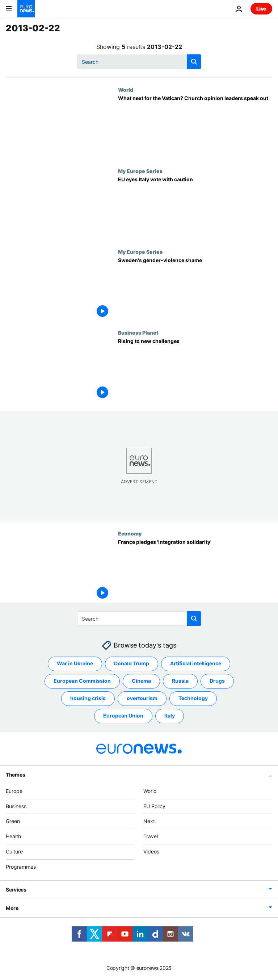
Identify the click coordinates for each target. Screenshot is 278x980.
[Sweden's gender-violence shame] (195, 289)
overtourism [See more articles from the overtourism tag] (142, 698)
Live (261, 9)
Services (16, 890)
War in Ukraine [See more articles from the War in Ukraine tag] (75, 663)
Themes (15, 775)
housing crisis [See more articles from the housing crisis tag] (88, 698)
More (12, 908)
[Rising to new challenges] (195, 370)
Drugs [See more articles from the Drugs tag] (217, 681)
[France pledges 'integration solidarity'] (195, 571)
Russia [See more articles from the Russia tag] (180, 681)
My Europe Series (140, 171)
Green (13, 821)
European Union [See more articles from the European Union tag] (123, 716)
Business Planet (138, 332)
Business (16, 806)
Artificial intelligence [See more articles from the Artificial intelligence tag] (196, 663)
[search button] (194, 62)
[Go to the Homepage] (26, 9)
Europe (14, 791)
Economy (130, 533)
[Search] (139, 62)
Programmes (21, 867)
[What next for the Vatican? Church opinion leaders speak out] (195, 127)
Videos (151, 851)
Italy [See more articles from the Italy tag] (170, 716)
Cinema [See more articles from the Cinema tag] (141, 681)
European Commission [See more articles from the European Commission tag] (82, 681)
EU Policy (154, 806)
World (126, 90)
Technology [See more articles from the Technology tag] (193, 698)
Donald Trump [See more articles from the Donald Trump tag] (132, 663)
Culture (14, 851)
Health (13, 836)
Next (149, 821)
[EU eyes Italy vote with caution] (195, 208)
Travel (151, 836)
